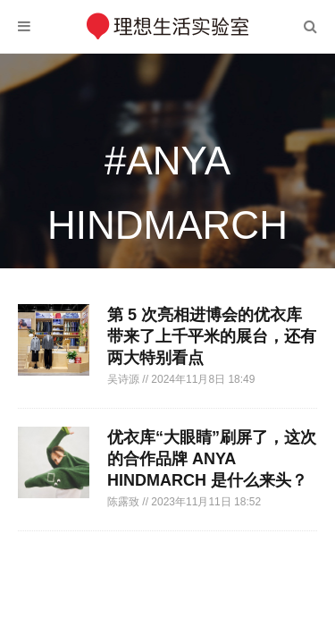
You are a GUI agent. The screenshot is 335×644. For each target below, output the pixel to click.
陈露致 (125, 502)
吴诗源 (125, 379)
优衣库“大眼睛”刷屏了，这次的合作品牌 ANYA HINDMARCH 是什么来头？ (212, 459)
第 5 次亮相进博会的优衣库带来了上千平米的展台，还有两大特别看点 (212, 336)
